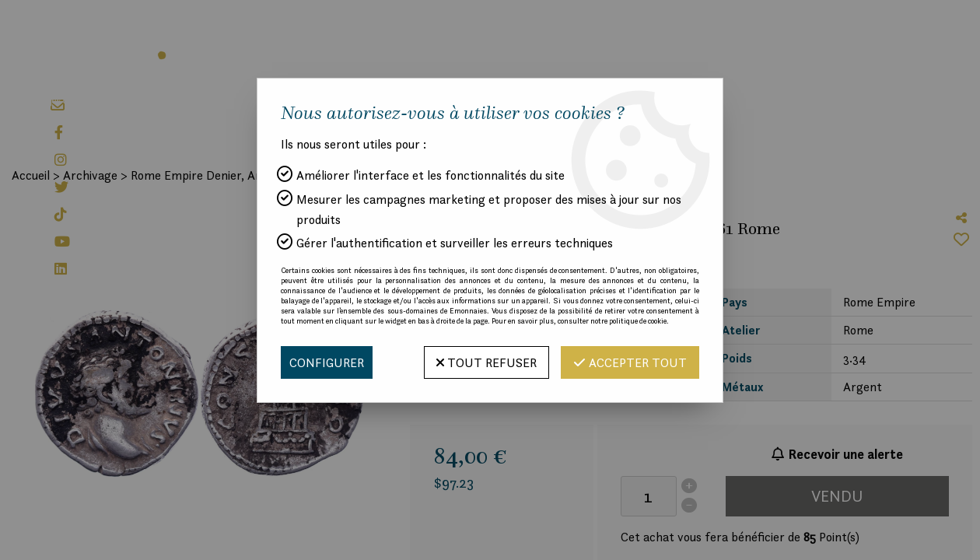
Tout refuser (486, 362)
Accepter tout (630, 362)
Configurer (327, 362)
